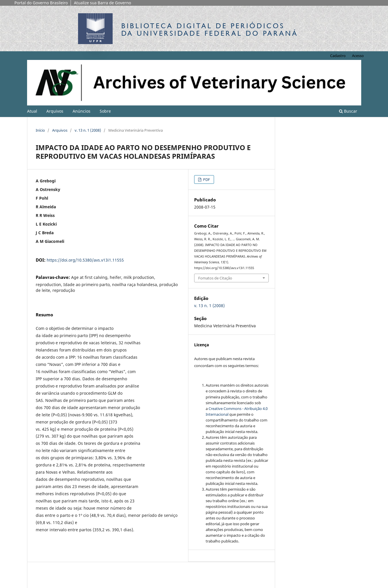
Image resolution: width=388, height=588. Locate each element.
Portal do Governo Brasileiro (41, 3)
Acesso (358, 56)
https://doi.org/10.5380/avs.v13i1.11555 (85, 260)
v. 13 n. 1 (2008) (88, 130)
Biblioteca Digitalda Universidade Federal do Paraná (210, 30)
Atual (32, 111)
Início (40, 130)
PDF (206, 179)
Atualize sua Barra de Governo (102, 3)
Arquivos (55, 111)
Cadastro (338, 56)
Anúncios (82, 111)
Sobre (105, 111)
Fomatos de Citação (215, 278)
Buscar (348, 111)
